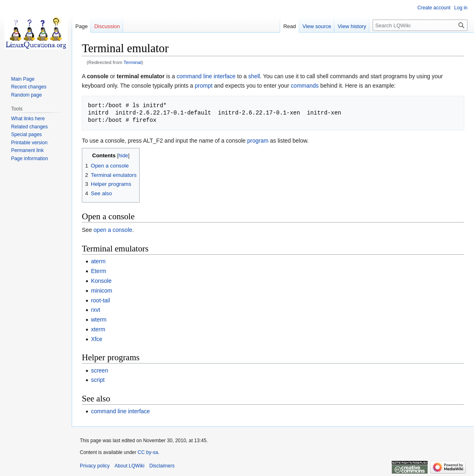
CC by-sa (148, 452)
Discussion (107, 26)
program (258, 141)
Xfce (97, 339)
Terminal (132, 62)
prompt (204, 86)
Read (290, 26)
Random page (26, 95)
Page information (30, 159)
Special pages (26, 134)
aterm (98, 261)
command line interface (206, 76)
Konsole (101, 281)
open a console (113, 230)
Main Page (23, 79)
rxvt (95, 310)
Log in (461, 8)
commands (305, 86)
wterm (99, 320)
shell (254, 76)
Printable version (29, 143)
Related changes (29, 127)
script (98, 380)
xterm (98, 329)
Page (81, 26)
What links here (28, 119)
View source (317, 26)
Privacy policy (95, 466)
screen (99, 370)
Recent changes (29, 87)
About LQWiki (129, 466)
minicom (101, 291)
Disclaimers (162, 466)
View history (352, 26)
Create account (434, 8)
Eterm (98, 271)
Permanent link (27, 150)
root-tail (100, 300)
